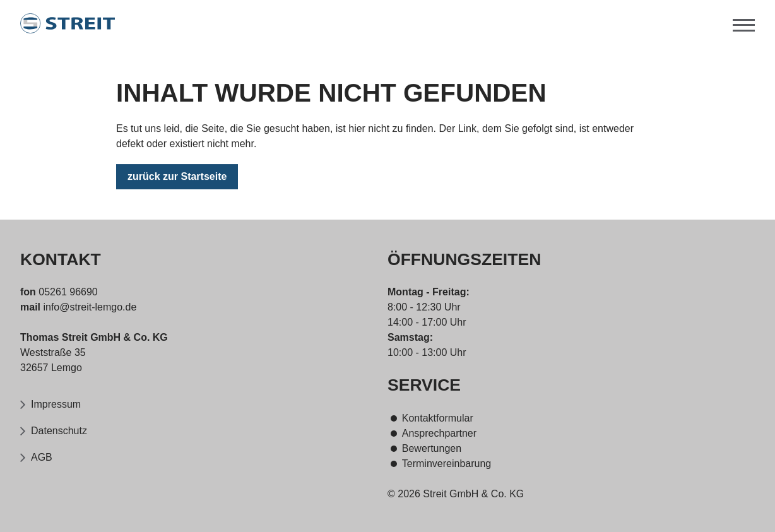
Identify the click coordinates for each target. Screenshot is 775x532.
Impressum (56, 404)
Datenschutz (59, 431)
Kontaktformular (438, 418)
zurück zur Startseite (177, 178)
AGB (42, 457)
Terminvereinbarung (447, 464)
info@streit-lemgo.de (88, 307)
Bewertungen (432, 448)
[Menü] (744, 23)
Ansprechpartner (439, 433)
